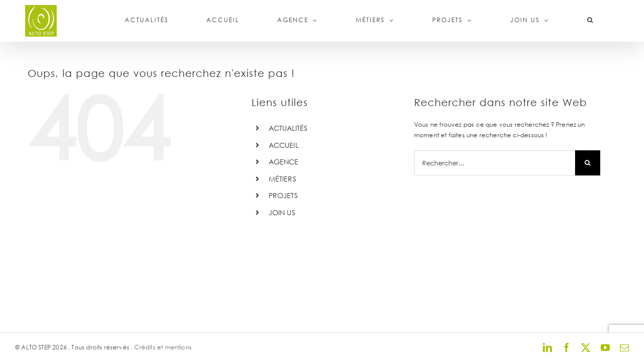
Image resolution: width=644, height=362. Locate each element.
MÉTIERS (283, 179)
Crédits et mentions (163, 347)
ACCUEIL (284, 145)
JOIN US (282, 212)
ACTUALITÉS (288, 128)
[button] (603, 20)
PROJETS (283, 195)
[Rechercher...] (495, 163)
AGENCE (284, 162)
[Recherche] (588, 163)
